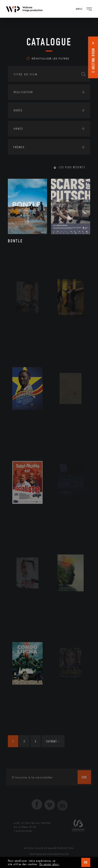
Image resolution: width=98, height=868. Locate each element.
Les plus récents (72, 167)
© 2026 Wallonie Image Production (49, 848)
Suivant (53, 741)
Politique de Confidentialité (49, 854)
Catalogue (49, 42)
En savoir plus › (49, 864)
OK (86, 862)
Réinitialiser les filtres (48, 58)
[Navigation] (89, 9)
